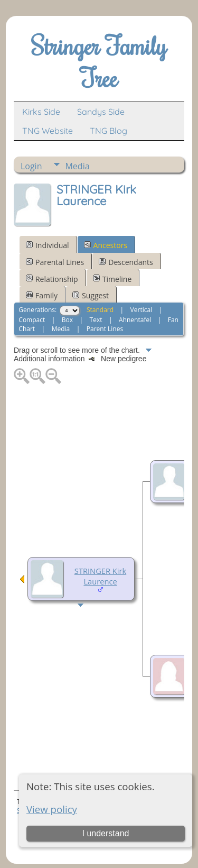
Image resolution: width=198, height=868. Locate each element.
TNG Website (48, 131)
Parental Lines (55, 262)
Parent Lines (105, 329)
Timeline (112, 279)
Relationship (52, 279)
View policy (52, 809)
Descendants (126, 262)
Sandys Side (101, 112)
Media (77, 166)
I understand (105, 833)
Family (42, 295)
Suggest (91, 295)
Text (96, 320)
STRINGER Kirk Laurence (100, 576)
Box (67, 320)
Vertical (142, 310)
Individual (48, 245)
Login (31, 166)
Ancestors (106, 245)
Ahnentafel (135, 320)
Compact (32, 320)
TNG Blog (109, 131)
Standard (100, 310)
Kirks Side (41, 112)
